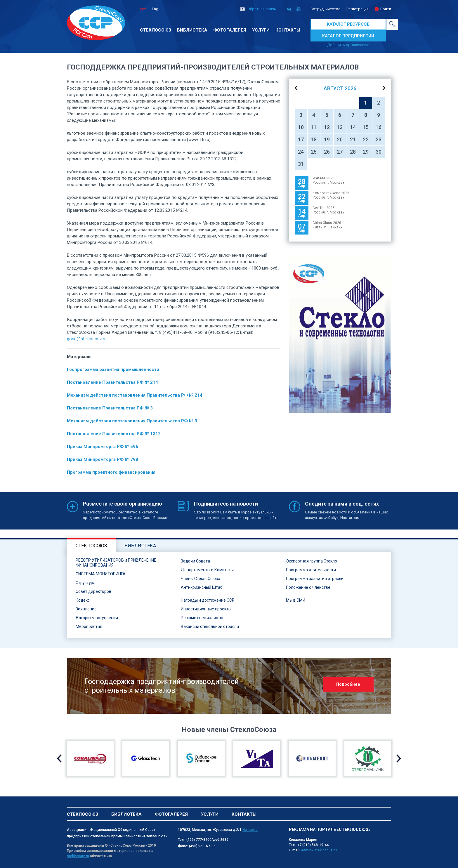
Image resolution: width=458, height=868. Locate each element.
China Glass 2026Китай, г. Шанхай (327, 225)
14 (353, 127)
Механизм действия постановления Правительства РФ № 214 (135, 395)
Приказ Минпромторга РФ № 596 (103, 447)
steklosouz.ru (78, 856)
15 (366, 127)
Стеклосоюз (156, 30)
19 (327, 139)
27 (340, 152)
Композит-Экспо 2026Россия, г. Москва (331, 195)
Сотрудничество (326, 9)
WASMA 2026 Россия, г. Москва (328, 180)
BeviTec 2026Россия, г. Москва (328, 210)
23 (379, 139)
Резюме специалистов (203, 618)
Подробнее (348, 684)
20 (340, 139)
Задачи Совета (195, 561)
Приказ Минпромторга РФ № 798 (103, 459)
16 (379, 127)
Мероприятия (89, 626)
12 (327, 127)
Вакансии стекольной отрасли (210, 626)
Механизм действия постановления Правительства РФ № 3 (132, 421)
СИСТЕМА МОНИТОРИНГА (101, 574)
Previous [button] (59, 758)
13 (340, 127)
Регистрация (358, 9)
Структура (86, 583)
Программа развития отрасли (315, 579)
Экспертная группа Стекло (312, 561)
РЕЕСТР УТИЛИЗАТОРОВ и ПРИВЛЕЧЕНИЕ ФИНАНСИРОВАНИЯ (116, 563)
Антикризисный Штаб (202, 587)
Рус (143, 9)
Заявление (86, 609)
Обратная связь (262, 9)
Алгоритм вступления (97, 618)
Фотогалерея (230, 30)
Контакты (288, 30)
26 (327, 152)
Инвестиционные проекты (206, 609)
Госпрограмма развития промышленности (113, 369)
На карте (250, 830)
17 (301, 139)
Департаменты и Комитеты (207, 570)
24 (301, 152)
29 (366, 152)
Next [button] (399, 758)
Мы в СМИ (296, 600)
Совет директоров (93, 591)
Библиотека (192, 30)
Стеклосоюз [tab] (91, 546)
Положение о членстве (308, 587)
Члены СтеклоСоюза (201, 579)
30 (379, 152)
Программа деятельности (311, 570)
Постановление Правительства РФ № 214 (112, 382)
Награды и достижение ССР (208, 600)
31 (301, 164)
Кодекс (83, 600)
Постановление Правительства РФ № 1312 (114, 434)
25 (314, 152)
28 (353, 152)
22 (366, 139)
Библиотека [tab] (140, 546)
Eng (155, 9)
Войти (386, 9)
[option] (340, 334)
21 (353, 139)
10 (301, 127)
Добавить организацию (348, 45)
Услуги (261, 30)
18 (314, 139)
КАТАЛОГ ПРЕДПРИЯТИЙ (348, 36)
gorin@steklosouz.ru (87, 339)
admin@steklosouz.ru (319, 850)
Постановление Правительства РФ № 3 (110, 408)
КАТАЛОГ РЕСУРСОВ (348, 24)
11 (314, 127)
